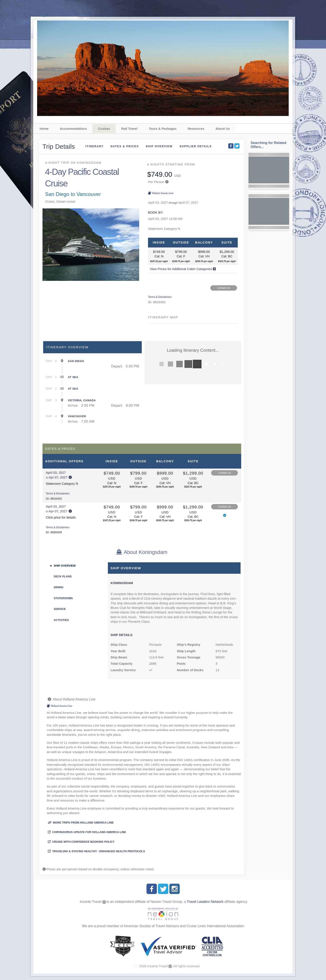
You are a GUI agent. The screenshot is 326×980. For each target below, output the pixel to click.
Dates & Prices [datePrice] (125, 146)
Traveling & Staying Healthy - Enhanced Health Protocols (96, 851)
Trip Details (59, 146)
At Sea (73, 377)
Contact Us (224, 288)
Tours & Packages (163, 129)
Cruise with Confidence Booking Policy (81, 842)
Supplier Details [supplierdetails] (196, 146)
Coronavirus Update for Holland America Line (87, 832)
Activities (61, 620)
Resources (196, 129)
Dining (59, 587)
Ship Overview (65, 566)
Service (60, 609)
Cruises (104, 129)
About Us (223, 129)
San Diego (76, 361)
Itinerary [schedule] (94, 146)
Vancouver (77, 416)
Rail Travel (129, 129)
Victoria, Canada (82, 400)
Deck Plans (63, 576)
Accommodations (73, 129)
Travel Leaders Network (205, 902)
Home (44, 129)
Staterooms (63, 598)
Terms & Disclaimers (160, 297)
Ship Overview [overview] (159, 146)
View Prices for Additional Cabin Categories (183, 269)
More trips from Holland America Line (81, 823)
